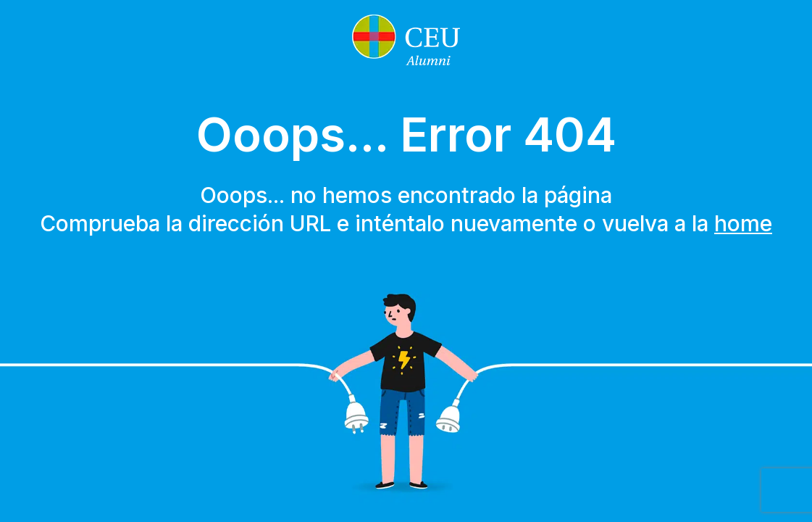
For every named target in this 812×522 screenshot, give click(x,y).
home (743, 223)
